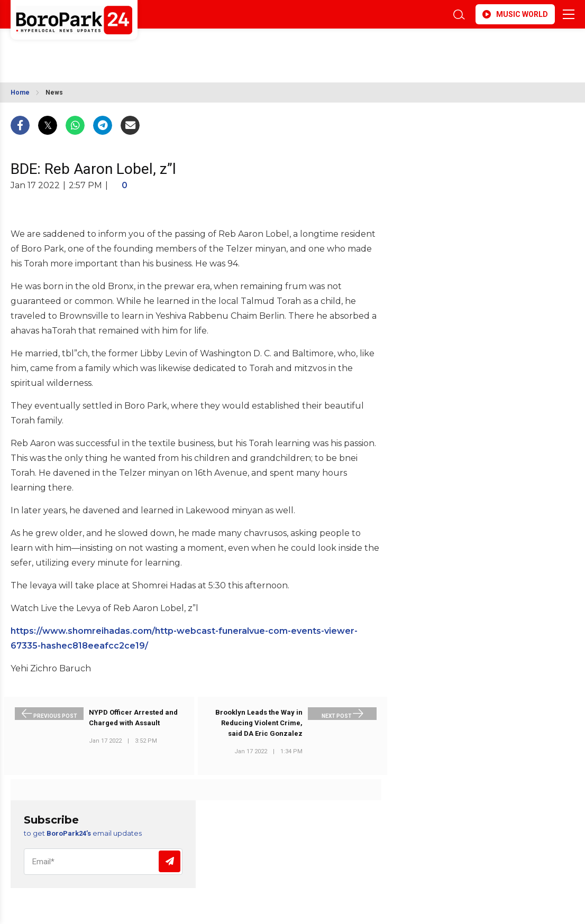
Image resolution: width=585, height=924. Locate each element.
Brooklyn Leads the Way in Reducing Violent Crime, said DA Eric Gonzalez (259, 723)
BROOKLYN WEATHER (104, 49)
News (54, 93)
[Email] (103, 862)
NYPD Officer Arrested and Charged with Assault (133, 718)
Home (20, 93)
